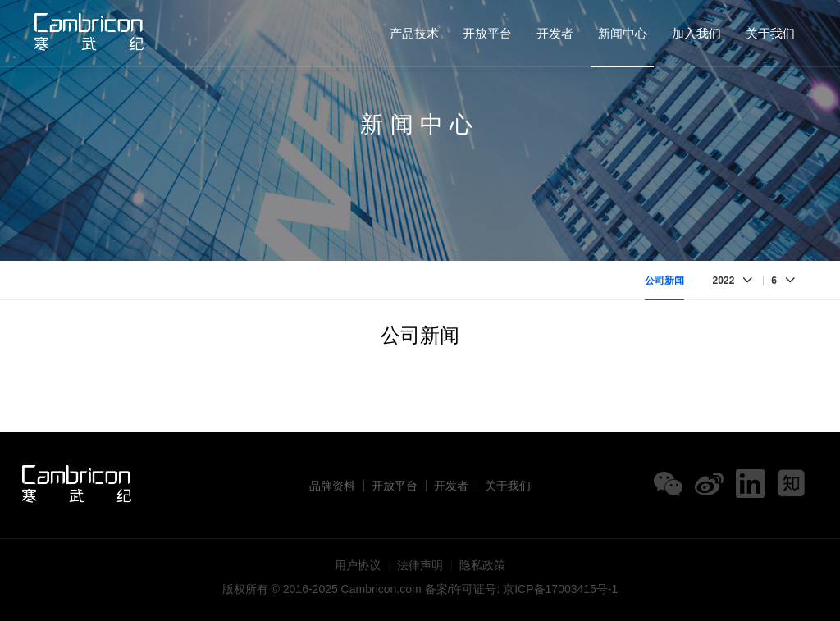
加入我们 (696, 33)
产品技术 (414, 33)
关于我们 (770, 33)
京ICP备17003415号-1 (560, 589)
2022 (724, 281)
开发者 (555, 33)
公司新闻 (664, 281)
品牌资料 (332, 486)
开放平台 (487, 33)
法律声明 (420, 565)
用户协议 (358, 565)
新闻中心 (623, 33)
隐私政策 (482, 565)
